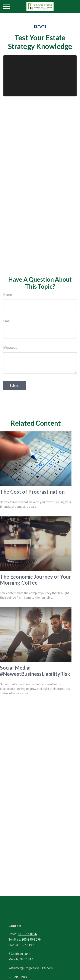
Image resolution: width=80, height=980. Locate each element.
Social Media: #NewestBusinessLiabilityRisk (35, 671)
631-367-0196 (27, 934)
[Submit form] (15, 386)
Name (8, 295)
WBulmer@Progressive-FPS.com (31, 968)
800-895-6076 (31, 940)
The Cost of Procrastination (32, 492)
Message (10, 348)
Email (7, 321)
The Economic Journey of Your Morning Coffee (36, 580)
